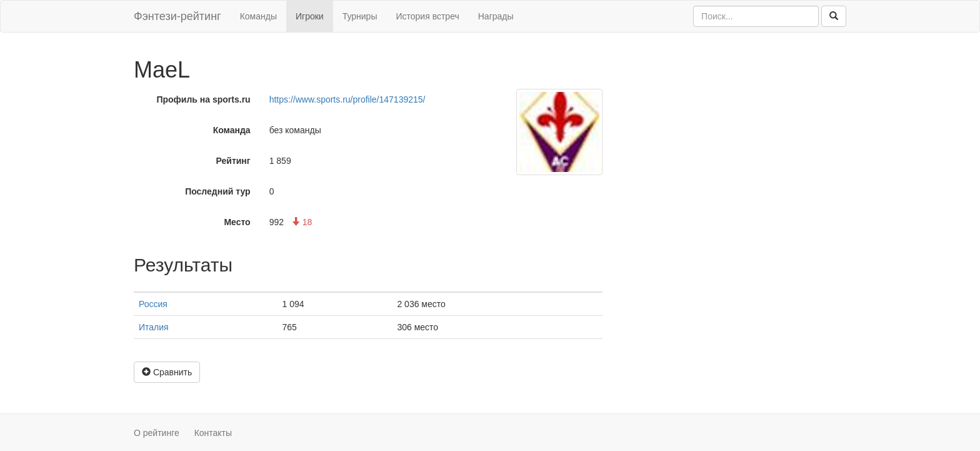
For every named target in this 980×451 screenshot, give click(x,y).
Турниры (360, 16)
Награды (496, 16)
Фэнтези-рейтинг (177, 16)
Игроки (310, 16)
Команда (232, 130)
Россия (153, 304)
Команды (258, 16)
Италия (154, 327)
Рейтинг (233, 161)
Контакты (213, 433)
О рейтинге (157, 433)
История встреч (427, 16)
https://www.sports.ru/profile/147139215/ (347, 99)
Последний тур (218, 191)
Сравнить (167, 372)
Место (237, 222)
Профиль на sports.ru (203, 99)
